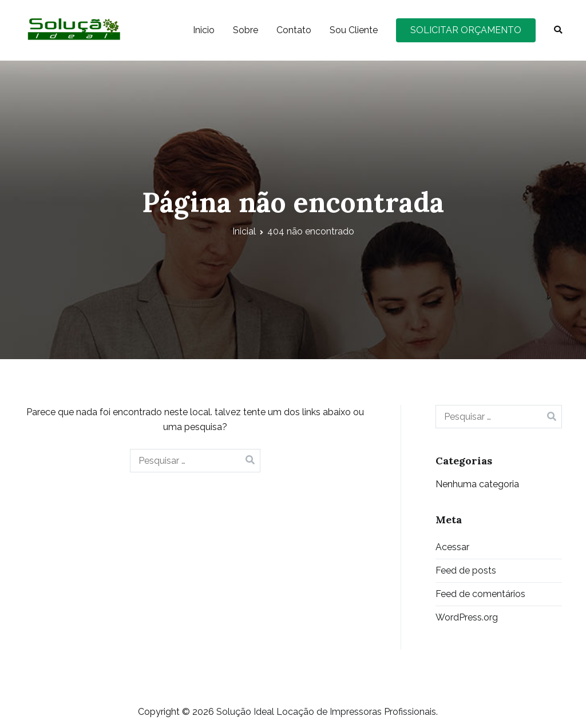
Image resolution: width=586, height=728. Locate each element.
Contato (294, 30)
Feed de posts (466, 570)
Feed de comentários (480, 594)
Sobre (246, 30)
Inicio (204, 30)
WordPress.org (467, 617)
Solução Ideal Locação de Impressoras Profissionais (326, 712)
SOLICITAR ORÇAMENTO (466, 30)
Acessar (452, 547)
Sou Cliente (354, 30)
